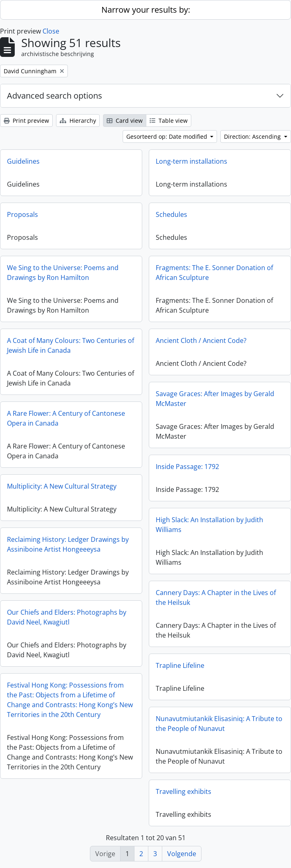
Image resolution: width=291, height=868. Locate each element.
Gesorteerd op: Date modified (168, 136)
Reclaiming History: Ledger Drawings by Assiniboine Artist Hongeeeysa (68, 544)
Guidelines (23, 161)
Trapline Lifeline (180, 665)
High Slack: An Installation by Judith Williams (209, 525)
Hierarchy (78, 121)
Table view (169, 121)
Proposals (22, 214)
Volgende (182, 854)
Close (51, 31)
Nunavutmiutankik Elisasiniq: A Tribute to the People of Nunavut (219, 724)
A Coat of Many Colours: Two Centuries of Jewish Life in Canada (71, 345)
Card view (125, 121)
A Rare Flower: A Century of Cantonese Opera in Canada (66, 418)
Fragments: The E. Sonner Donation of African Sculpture (214, 273)
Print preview (26, 121)
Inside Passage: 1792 (187, 467)
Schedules (171, 214)
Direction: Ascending (253, 136)
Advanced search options (55, 96)
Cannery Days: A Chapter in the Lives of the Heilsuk (216, 597)
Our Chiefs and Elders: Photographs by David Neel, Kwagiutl (67, 617)
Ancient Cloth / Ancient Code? (201, 340)
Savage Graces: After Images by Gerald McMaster (215, 399)
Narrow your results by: (146, 10)
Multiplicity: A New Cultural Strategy (62, 486)
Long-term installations (191, 161)
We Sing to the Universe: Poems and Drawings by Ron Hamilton (63, 273)
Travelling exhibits (184, 791)
